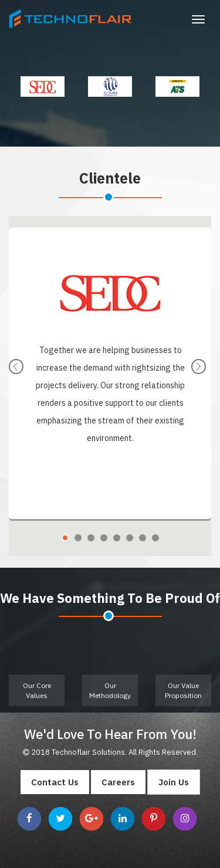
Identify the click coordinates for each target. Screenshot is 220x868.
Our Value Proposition (183, 696)
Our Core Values (37, 696)
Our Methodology (110, 696)
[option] (43, 87)
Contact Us (55, 782)
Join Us (174, 782)
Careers (118, 782)
